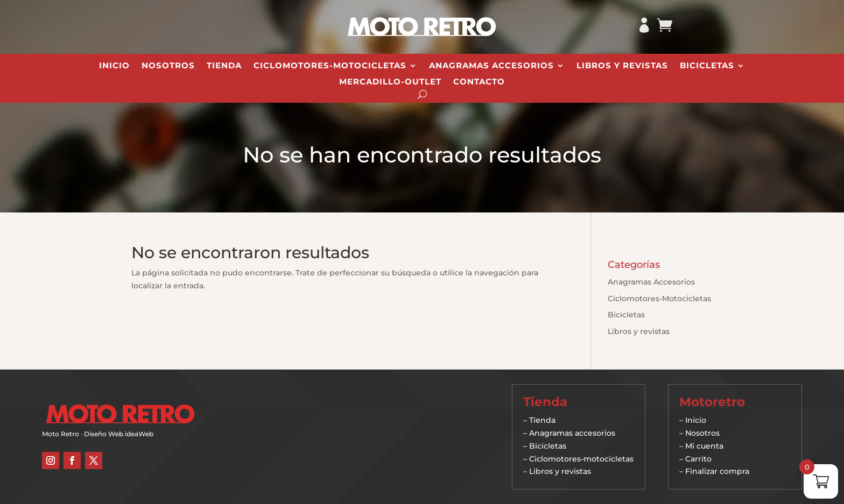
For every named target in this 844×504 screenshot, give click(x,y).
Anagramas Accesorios (491, 66)
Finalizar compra (717, 471)
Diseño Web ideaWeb (119, 434)
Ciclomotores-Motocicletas (330, 66)
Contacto (479, 82)
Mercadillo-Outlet (390, 82)
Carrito (698, 459)
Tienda (224, 66)
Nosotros (168, 66)
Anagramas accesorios (572, 433)
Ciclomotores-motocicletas (581, 459)
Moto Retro (61, 434)
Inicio (114, 66)
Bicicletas (707, 66)
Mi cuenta (704, 446)
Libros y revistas (622, 66)
